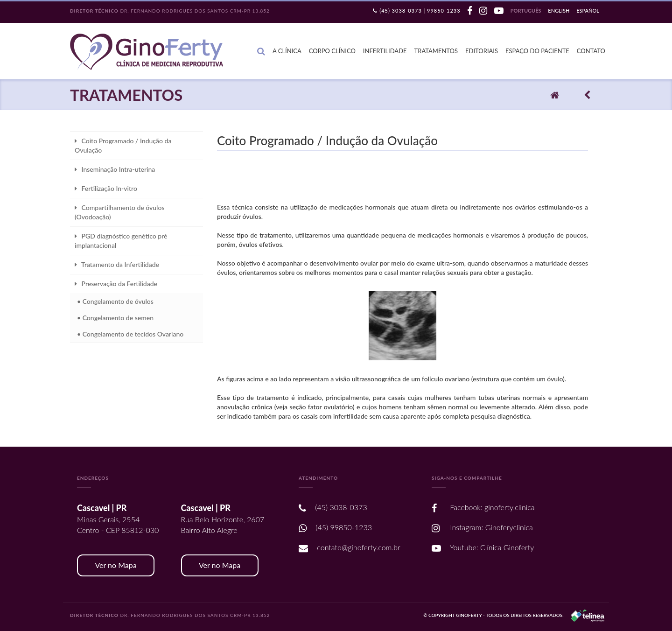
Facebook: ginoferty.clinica (483, 507)
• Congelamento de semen (115, 318)
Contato (591, 51)
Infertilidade (385, 51)
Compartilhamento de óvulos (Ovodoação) (119, 212)
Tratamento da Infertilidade (117, 264)
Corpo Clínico (332, 51)
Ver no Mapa (115, 565)
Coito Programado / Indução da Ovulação (123, 145)
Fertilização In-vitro (106, 188)
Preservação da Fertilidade (116, 284)
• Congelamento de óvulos (115, 301)
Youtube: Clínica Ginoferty (483, 547)
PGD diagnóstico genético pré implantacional (121, 241)
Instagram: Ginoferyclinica (482, 527)
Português (526, 11)
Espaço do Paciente (537, 51)
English (559, 11)
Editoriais (482, 51)
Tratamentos (436, 51)
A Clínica (287, 51)
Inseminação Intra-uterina (115, 169)
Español (588, 11)
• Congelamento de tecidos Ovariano (130, 334)
